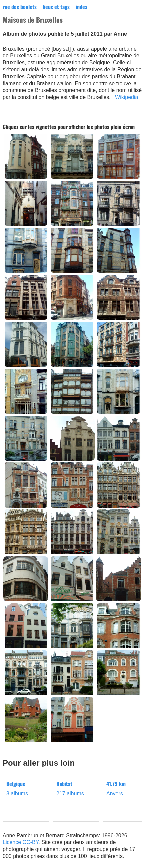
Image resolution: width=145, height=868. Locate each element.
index (81, 7)
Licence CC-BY (20, 842)
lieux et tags (56, 7)
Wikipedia (126, 97)
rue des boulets (20, 7)
